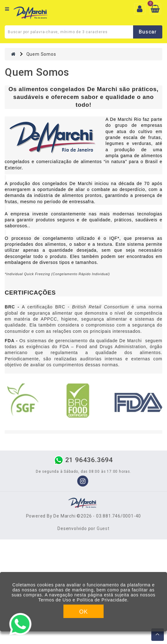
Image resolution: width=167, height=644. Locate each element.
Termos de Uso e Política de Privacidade (83, 600)
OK (83, 612)
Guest (103, 528)
